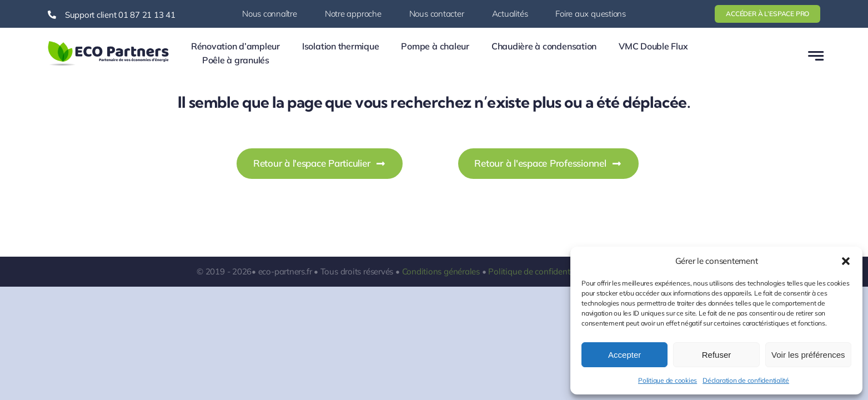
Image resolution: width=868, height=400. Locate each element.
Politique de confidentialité (538, 271)
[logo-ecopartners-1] (108, 43)
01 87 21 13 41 (147, 15)
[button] (846, 261)
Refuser (717, 355)
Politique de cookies (668, 380)
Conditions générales (441, 271)
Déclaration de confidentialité (746, 380)
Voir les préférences (808, 355)
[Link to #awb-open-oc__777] (816, 56)
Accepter (624, 355)
